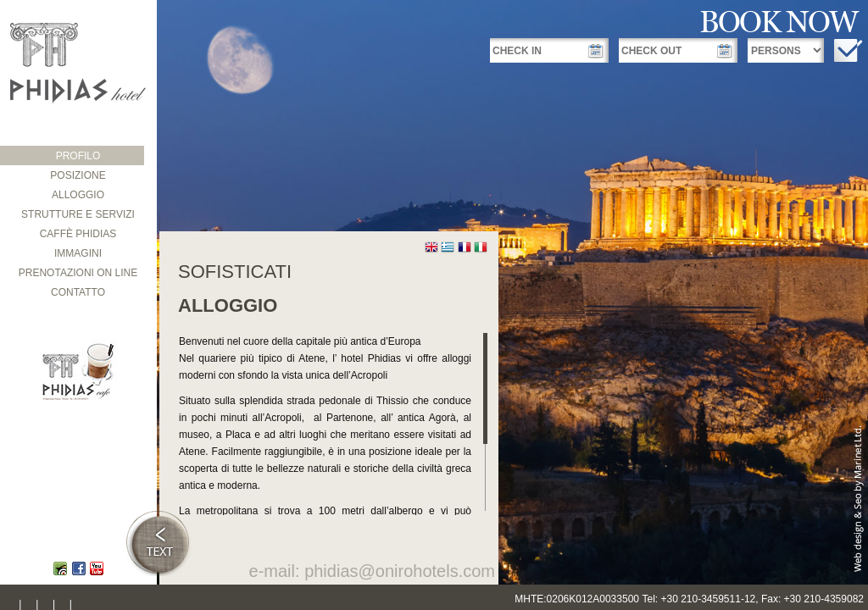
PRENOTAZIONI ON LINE (78, 273)
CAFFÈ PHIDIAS (78, 234)
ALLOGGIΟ (78, 195)
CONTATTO (78, 292)
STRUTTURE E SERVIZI (78, 214)
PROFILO (78, 156)
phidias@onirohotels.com (400, 571)
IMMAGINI (78, 253)
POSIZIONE (78, 175)
